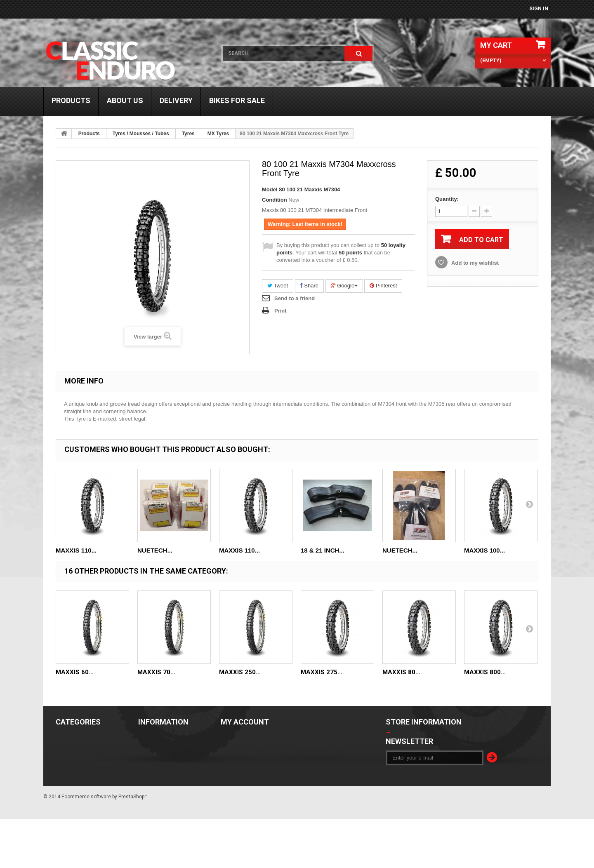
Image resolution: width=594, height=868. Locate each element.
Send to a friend (295, 298)
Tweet (278, 286)
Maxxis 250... (240, 672)
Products (71, 100)
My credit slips (242, 749)
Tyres (188, 134)
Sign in (539, 9)
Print (280, 311)
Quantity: (447, 199)
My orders (235, 737)
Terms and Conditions (169, 749)
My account (245, 722)
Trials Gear (72, 761)
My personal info (245, 773)
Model (270, 189)
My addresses (240, 761)
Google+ (344, 286)
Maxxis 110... (76, 550)
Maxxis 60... (75, 672)
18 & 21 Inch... (323, 550)
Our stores (154, 737)
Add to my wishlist (474, 263)
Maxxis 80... (401, 672)
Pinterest (383, 286)
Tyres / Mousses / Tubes (141, 134)
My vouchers (239, 785)
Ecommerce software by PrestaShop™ (105, 846)
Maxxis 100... (484, 550)
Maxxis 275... (322, 672)
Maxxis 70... (156, 672)
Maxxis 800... (485, 672)
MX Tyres (218, 134)
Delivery (176, 100)
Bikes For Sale (237, 100)
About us (125, 100)
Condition (275, 200)
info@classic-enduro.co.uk (442, 773)
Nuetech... (155, 550)
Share (309, 286)
